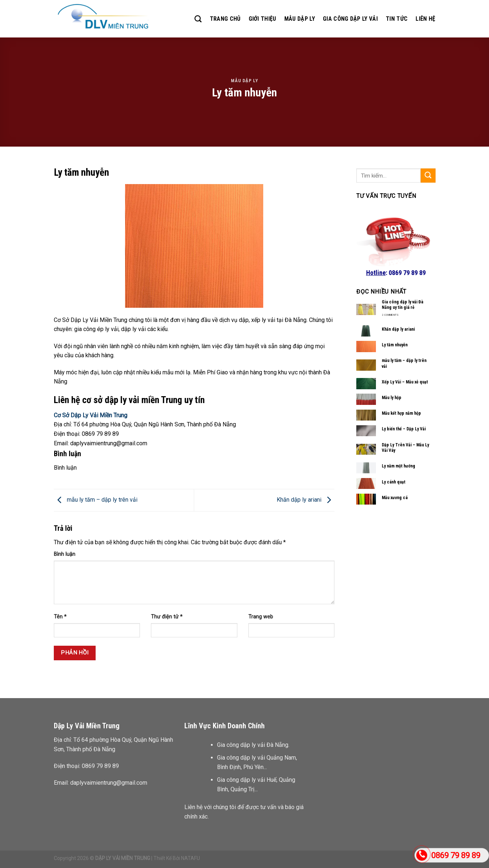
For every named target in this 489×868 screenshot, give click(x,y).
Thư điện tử (167, 617)
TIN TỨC (397, 19)
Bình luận (65, 554)
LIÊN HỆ (425, 19)
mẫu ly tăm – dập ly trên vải (96, 500)
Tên (60, 617)
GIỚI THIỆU (262, 19)
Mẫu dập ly (244, 81)
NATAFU (191, 858)
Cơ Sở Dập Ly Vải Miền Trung (91, 415)
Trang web (261, 617)
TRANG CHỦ (225, 19)
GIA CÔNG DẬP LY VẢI (350, 19)
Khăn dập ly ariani (306, 500)
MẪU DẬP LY (300, 19)
